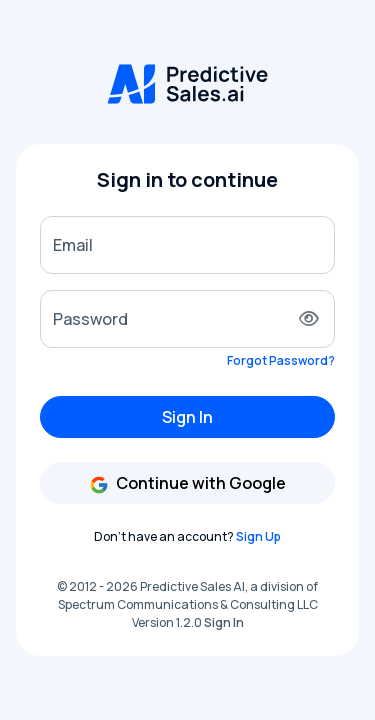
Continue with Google (187, 483)
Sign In (187, 417)
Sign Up (258, 536)
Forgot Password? (281, 360)
